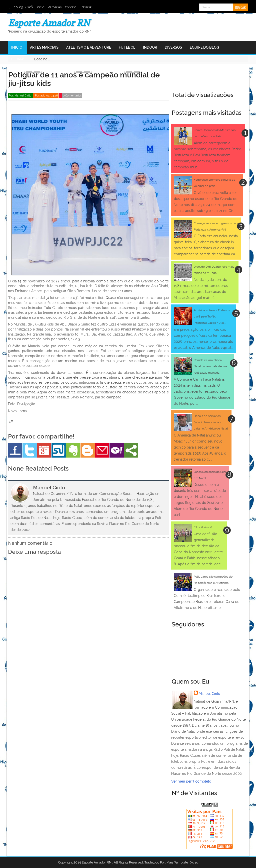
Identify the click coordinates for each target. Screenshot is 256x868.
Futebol (127, 47)
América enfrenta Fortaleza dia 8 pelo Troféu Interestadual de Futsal (212, 316)
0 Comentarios (72, 96)
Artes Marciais (44, 47)
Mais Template (177, 862)
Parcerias (55, 7)
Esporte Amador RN (49, 23)
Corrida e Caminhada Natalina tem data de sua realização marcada (211, 366)
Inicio (40, 7)
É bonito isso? (203, 527)
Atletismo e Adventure (89, 47)
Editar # (86, 7)
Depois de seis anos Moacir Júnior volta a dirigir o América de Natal (211, 422)
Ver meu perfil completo (191, 781)
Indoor (150, 47)
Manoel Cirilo (209, 694)
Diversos (173, 47)
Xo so (194, 862)
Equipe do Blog (204, 47)
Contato (71, 7)
